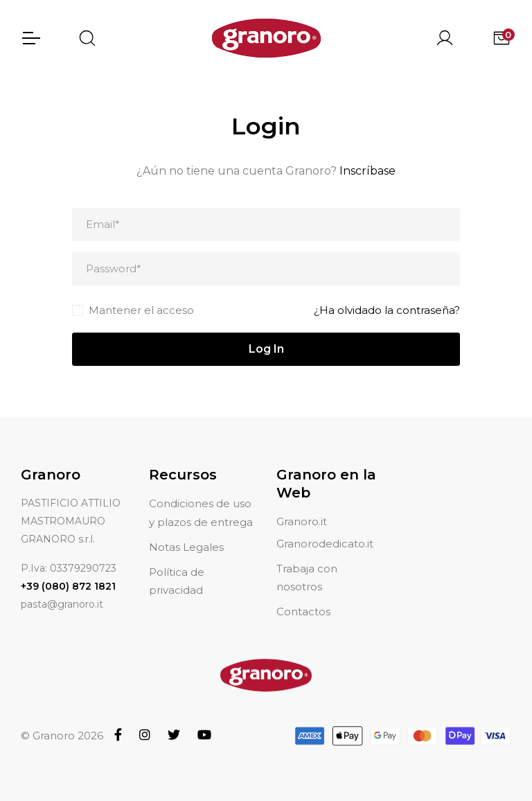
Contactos (303, 611)
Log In (266, 349)
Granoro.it (302, 521)
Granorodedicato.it (325, 544)
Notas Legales (186, 547)
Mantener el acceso (141, 310)
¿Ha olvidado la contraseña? (387, 310)
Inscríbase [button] (367, 171)
